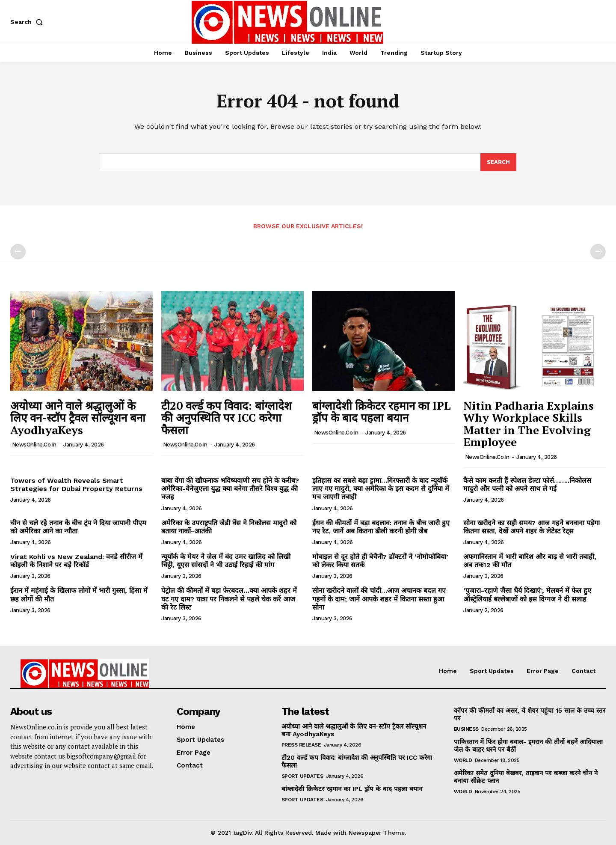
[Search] (498, 162)
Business (466, 729)
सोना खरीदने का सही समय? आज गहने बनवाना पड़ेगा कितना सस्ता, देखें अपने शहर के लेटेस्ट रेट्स (532, 527)
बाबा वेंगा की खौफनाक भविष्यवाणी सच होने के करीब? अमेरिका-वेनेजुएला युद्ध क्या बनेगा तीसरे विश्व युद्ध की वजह (230, 489)
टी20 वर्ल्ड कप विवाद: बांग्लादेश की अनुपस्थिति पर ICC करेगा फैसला (227, 418)
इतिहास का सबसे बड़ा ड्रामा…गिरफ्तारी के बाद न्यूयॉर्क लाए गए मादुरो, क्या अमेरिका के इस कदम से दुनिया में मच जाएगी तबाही (381, 489)
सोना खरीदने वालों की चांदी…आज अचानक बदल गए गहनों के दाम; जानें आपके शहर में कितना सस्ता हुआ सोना (379, 599)
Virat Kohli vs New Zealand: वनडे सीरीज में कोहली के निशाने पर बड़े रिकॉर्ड (76, 561)
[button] (28, 22)
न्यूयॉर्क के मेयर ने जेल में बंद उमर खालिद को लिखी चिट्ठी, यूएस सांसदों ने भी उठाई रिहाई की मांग (226, 561)
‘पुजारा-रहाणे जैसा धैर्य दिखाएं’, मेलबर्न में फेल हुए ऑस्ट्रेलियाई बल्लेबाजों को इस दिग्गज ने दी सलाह (527, 595)
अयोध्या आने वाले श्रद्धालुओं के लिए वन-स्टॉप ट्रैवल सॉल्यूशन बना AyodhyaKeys (78, 418)
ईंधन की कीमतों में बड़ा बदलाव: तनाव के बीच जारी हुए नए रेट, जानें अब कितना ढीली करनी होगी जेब (381, 527)
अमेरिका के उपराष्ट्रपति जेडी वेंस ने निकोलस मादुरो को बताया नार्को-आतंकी (229, 527)
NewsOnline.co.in (34, 445)
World (463, 760)
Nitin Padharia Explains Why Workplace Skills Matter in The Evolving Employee (529, 424)
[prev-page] (18, 252)
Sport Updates (302, 776)
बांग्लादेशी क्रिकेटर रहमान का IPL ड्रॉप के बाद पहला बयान (382, 412)
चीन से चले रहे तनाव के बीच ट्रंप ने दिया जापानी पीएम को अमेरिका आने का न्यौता (78, 527)
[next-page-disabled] (598, 252)
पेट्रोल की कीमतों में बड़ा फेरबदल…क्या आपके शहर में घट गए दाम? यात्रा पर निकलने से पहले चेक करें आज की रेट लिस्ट (229, 599)
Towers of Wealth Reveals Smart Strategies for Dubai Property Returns (76, 485)
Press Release (301, 745)
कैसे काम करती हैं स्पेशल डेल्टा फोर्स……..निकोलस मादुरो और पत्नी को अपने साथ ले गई (527, 485)
